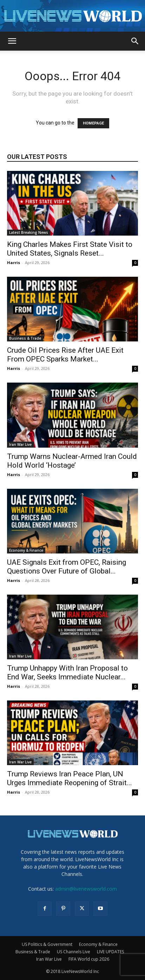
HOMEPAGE (93, 123)
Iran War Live (20, 444)
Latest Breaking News (29, 232)
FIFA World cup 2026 (89, 959)
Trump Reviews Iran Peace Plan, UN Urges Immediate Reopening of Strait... (70, 778)
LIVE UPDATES (110, 952)
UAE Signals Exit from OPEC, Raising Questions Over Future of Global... (67, 567)
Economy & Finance (26, 550)
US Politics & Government (47, 944)
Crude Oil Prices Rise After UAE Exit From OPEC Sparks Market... (65, 355)
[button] (12, 41)
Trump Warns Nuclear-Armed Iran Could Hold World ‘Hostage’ (72, 461)
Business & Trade (25, 338)
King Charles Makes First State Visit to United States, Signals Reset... (70, 249)
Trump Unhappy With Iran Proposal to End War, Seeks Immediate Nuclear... (67, 672)
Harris (14, 262)
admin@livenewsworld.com (86, 889)
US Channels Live (74, 952)
